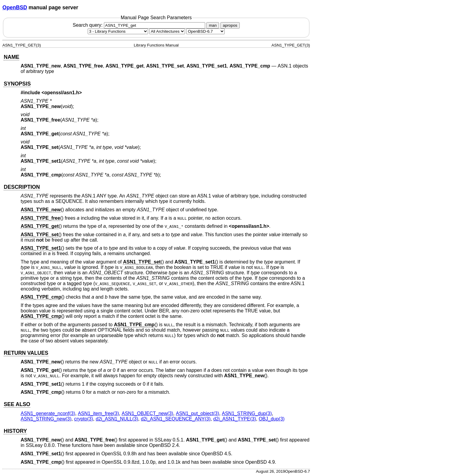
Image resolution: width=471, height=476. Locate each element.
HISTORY (15, 431)
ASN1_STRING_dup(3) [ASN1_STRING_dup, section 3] (247, 413)
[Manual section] (118, 31)
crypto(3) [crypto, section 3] (84, 419)
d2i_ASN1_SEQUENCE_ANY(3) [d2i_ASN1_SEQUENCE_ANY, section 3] (176, 419)
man (213, 25)
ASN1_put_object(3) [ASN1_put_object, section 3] (198, 413)
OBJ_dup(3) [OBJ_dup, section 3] (272, 419)
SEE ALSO (17, 404)
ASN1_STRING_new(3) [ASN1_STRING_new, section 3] (46, 419)
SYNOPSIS (17, 84)
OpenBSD (15, 8)
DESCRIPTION (22, 187)
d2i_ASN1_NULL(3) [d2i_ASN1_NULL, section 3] (117, 419)
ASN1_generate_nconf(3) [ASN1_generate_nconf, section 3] (48, 413)
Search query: (140, 25)
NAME (11, 57)
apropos (230, 25)
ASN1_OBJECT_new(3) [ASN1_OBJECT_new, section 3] (147, 413)
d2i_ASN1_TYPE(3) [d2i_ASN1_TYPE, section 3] (235, 419)
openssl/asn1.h (62, 93)
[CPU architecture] (167, 31)
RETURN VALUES (26, 353)
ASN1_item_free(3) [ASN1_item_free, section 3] (98, 413)
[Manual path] (205, 31)
